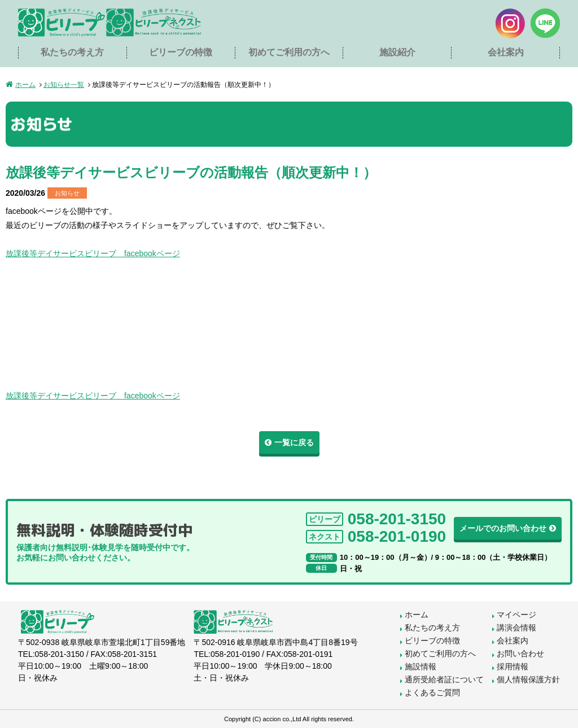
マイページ (516, 615)
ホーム (25, 85)
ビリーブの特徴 (181, 52)
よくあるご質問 (432, 692)
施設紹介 (397, 52)
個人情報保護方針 (528, 679)
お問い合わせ (520, 654)
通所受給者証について (444, 679)
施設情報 (421, 666)
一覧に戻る (294, 442)
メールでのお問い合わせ (503, 528)
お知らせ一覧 (64, 85)
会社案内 (506, 52)
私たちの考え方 (72, 52)
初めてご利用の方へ (289, 52)
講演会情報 (516, 628)
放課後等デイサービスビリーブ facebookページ (93, 253)
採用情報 (513, 666)
